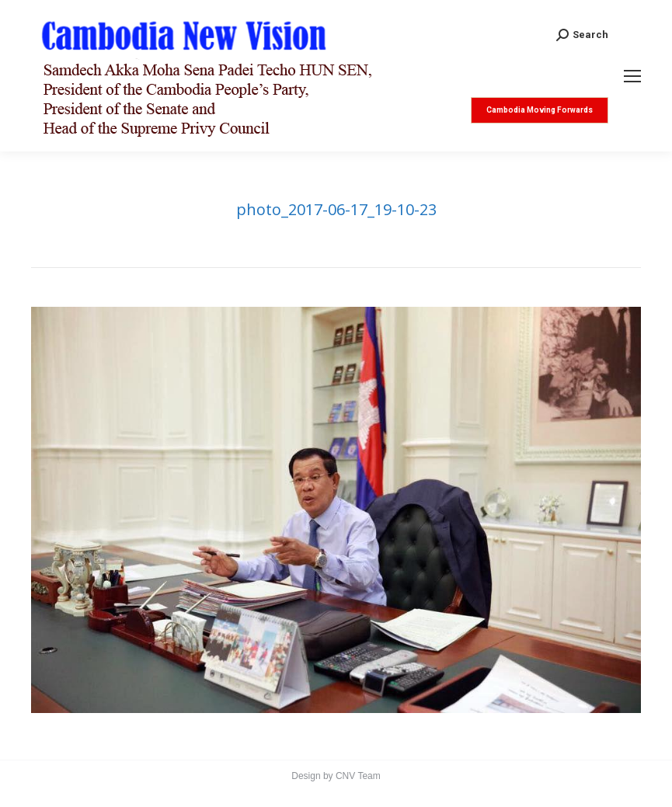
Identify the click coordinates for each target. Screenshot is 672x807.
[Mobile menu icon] (632, 76)
